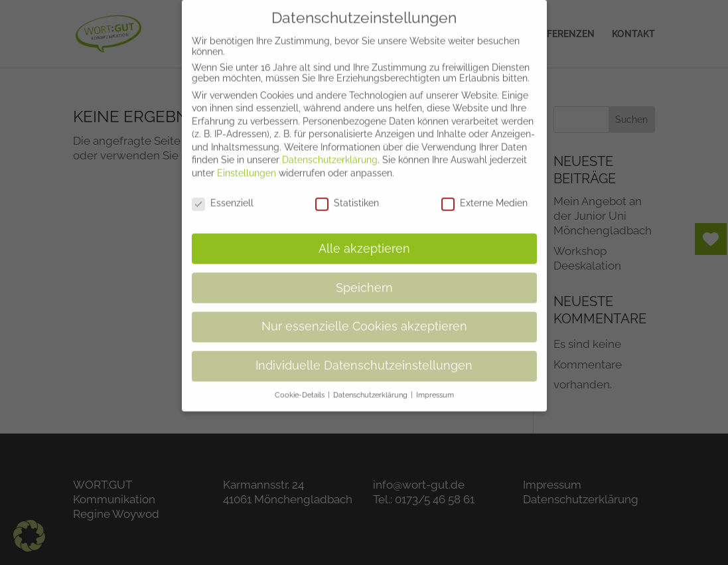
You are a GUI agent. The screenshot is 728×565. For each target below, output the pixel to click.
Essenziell (223, 193)
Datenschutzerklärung (330, 150)
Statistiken (347, 193)
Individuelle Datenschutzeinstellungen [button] (364, 356)
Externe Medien (484, 193)
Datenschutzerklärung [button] (371, 385)
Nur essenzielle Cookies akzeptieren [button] (364, 317)
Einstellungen (247, 163)
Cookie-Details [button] (301, 385)
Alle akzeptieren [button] (364, 238)
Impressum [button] (435, 385)
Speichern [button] (364, 278)
